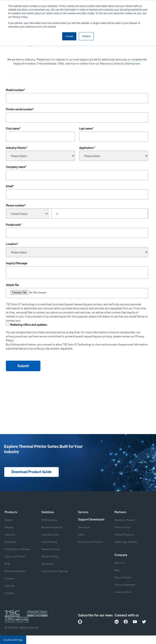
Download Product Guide (31, 472)
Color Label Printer (15, 557)
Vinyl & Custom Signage (55, 571)
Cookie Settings (13, 640)
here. (138, 63)
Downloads (84, 527)
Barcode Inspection (15, 571)
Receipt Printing (50, 549)
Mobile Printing (50, 557)
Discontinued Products (91, 542)
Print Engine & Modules (18, 549)
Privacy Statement (125, 585)
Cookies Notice (123, 592)
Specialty (10, 586)
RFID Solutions (50, 520)
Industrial (10, 535)
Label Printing (49, 542)
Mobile (8, 520)
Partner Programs (124, 535)
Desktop (9, 527)
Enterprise (10, 542)
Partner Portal (122, 527)
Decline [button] (86, 36)
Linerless (10, 578)
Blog (117, 570)
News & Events (123, 577)
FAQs (81, 535)
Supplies (9, 593)
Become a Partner (125, 520)
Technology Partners (126, 542)
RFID (7, 564)
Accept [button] (69, 36)
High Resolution (50, 535)
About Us (120, 563)
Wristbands (48, 564)
